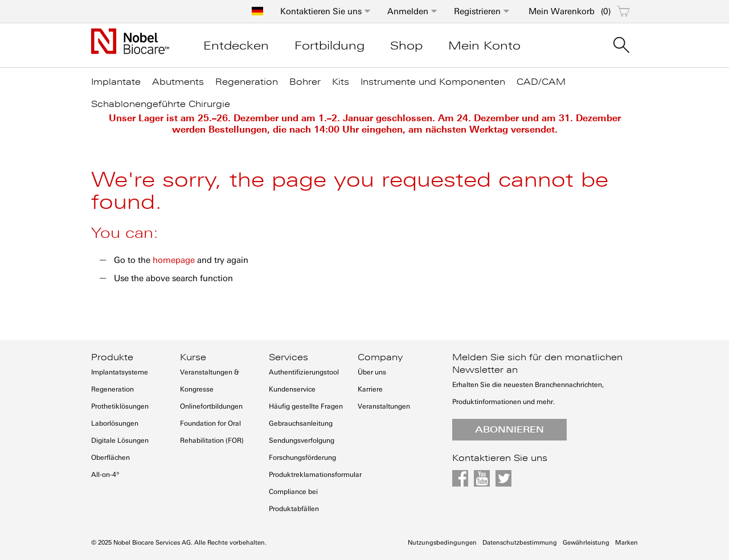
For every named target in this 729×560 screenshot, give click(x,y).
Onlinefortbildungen (211, 406)
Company (380, 357)
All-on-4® (105, 475)
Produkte (112, 357)
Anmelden (408, 11)
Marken (626, 543)
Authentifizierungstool (304, 372)
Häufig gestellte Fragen (306, 406)
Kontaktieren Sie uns (321, 11)
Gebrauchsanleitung (301, 423)
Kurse (193, 357)
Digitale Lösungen (120, 440)
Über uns (372, 372)
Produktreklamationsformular (315, 475)
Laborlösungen (115, 423)
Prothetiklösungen (120, 406)
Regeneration (112, 389)
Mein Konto (484, 46)
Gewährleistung (586, 543)
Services (288, 357)
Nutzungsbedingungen (442, 543)
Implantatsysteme (120, 372)
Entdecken (236, 46)
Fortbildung (329, 46)
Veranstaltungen (384, 406)
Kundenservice (292, 389)
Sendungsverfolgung (302, 440)
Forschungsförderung (302, 458)
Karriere (370, 389)
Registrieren (477, 11)
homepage (174, 260)
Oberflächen (110, 458)
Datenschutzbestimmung (520, 543)
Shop (406, 46)
